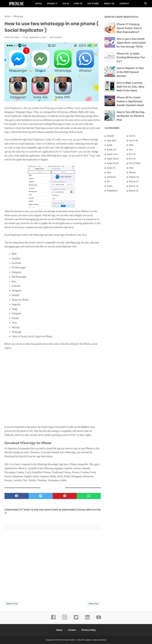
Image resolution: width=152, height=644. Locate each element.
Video (110, 186)
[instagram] (65, 619)
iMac (131, 145)
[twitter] (41, 496)
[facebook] (17, 496)
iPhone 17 (52, 4)
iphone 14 (134, 186)
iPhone (132, 172)
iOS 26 (66, 4)
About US (109, 4)
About (59, 630)
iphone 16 (134, 191)
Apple (39, 4)
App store (111, 141)
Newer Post (12, 604)
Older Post (94, 604)
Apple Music (113, 159)
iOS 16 (132, 154)
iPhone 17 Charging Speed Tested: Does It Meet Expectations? (129, 28)
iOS (131, 150)
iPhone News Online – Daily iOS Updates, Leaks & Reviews (82, 640)
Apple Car (112, 150)
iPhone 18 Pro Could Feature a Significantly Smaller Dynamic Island (130, 101)
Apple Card (112, 154)
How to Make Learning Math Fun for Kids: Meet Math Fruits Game (130, 87)
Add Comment (56, 37)
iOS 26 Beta (135, 163)
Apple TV (111, 168)
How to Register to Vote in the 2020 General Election (130, 72)
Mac (109, 172)
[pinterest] (65, 496)
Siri (108, 181)
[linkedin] (87, 619)
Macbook (111, 177)
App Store (93, 4)
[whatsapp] (89, 496)
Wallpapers (112, 191)
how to (132, 136)
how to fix (134, 141)
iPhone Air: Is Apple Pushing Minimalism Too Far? (131, 57)
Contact (124, 4)
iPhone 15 (134, 177)
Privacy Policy (89, 630)
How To (78, 4)
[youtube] (99, 619)
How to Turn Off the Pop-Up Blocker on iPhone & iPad (131, 116)
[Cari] (146, 4)
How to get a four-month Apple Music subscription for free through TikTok (131, 43)
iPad (131, 168)
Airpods (110, 136)
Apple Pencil (113, 163)
